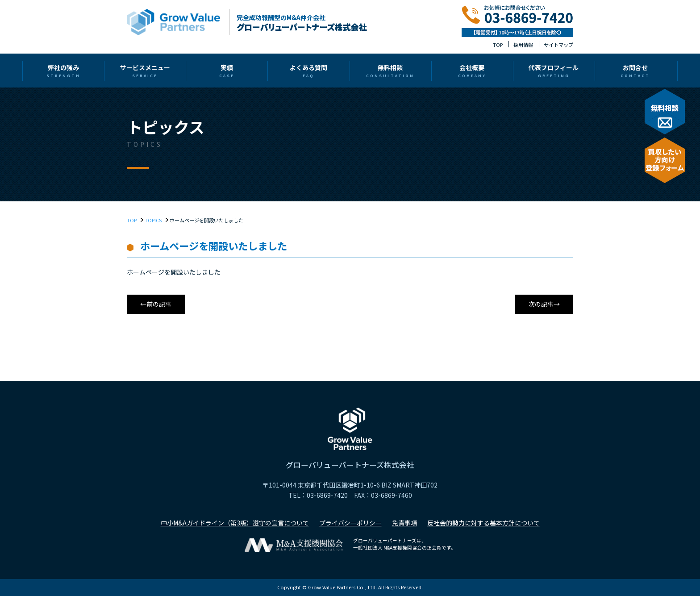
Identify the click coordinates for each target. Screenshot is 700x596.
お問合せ (544, 71)
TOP (498, 45)
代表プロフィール (489, 71)
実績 (266, 71)
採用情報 (523, 45)
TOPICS (153, 220)
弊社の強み (155, 71)
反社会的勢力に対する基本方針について (483, 523)
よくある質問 (322, 71)
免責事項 (404, 523)
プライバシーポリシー (350, 523)
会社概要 (433, 71)
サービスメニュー (210, 71)
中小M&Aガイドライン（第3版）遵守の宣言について (235, 523)
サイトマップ (558, 45)
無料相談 (377, 71)
